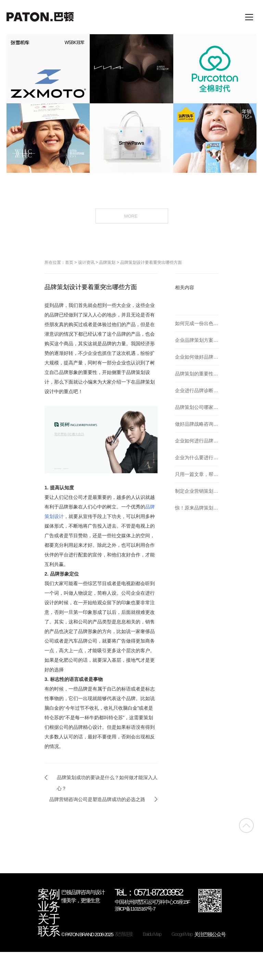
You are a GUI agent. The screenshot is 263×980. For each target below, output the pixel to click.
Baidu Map (152, 934)
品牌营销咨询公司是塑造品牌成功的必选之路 (97, 799)
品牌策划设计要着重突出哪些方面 (151, 262)
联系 (49, 931)
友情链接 (124, 934)
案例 (49, 894)
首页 (69, 262)
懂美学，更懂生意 (80, 900)
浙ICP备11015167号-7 (135, 909)
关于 (49, 919)
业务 (49, 907)
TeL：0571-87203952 (149, 893)
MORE (132, 216)
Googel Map (182, 934)
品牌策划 (107, 262)
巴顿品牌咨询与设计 (83, 892)
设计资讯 (86, 262)
